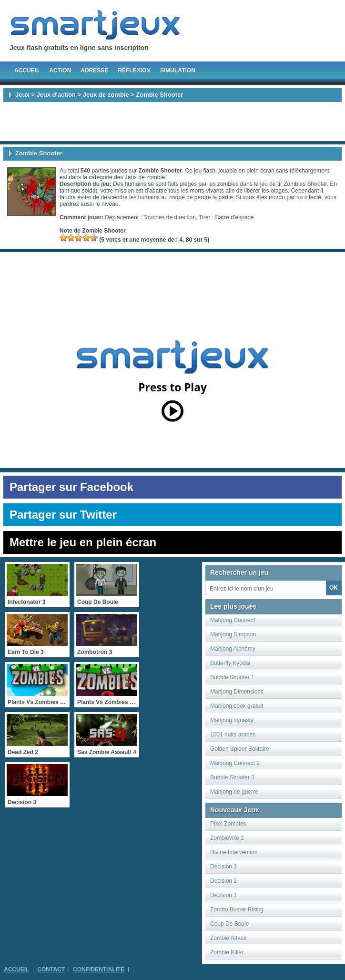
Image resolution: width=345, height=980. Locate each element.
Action (60, 71)
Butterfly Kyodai (230, 663)
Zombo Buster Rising (237, 909)
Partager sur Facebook (71, 487)
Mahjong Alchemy (233, 649)
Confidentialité (99, 970)
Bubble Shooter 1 (232, 677)
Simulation (178, 71)
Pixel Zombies (228, 824)
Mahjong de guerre (234, 792)
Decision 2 (223, 881)
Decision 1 (223, 895)
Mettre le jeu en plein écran (83, 542)
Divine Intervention (234, 852)
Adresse (94, 71)
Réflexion (134, 71)
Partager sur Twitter (63, 515)
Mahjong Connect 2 (235, 763)
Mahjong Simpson (233, 634)
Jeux (22, 95)
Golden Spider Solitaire (239, 749)
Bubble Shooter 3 (232, 777)
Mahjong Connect (233, 620)
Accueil (27, 71)
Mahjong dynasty (232, 720)
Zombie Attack (228, 938)
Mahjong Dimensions (237, 692)
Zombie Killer (227, 952)
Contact (51, 970)
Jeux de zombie (106, 95)
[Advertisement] (172, 122)
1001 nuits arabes (233, 735)
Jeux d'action (56, 95)
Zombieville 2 (227, 838)
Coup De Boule (229, 924)
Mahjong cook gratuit (237, 706)
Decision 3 (223, 867)
